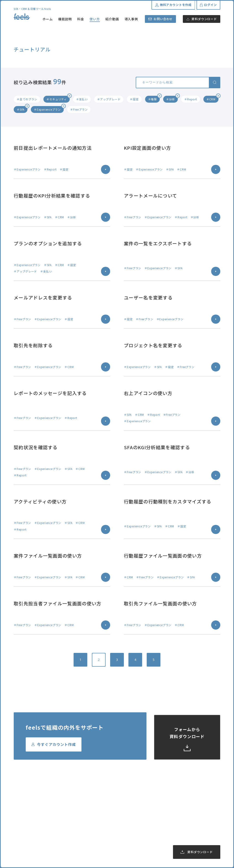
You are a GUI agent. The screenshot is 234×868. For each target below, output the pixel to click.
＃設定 (134, 99)
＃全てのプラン (27, 99)
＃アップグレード (109, 99)
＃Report (190, 99)
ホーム (48, 19)
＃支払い (82, 99)
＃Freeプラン (79, 109)
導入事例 (131, 19)
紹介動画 (112, 19)
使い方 (95, 19)
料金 (81, 19)
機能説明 (65, 19)
